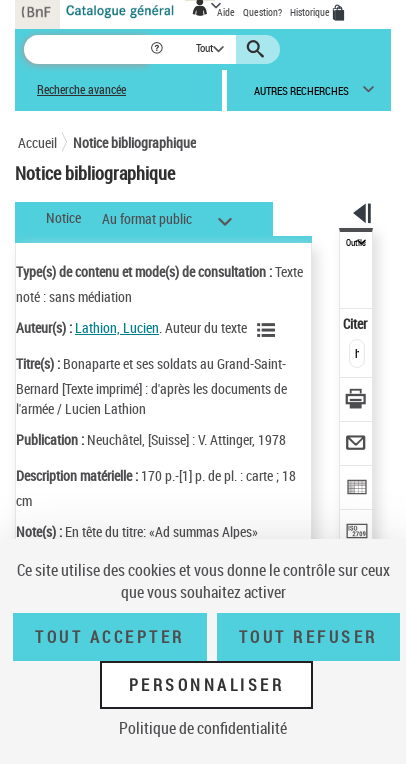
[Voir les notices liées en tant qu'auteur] (269, 330)
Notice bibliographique (134, 142)
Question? (262, 12)
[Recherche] (86, 49)
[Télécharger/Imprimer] (356, 401)
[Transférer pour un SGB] (356, 533)
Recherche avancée (81, 89)
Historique (311, 12)
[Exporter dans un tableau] (356, 489)
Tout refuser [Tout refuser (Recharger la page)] (308, 637)
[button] (158, 49)
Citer (356, 323)
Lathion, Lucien (117, 327)
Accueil (37, 142)
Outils (356, 243)
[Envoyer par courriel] (356, 445)
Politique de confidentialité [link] (203, 728)
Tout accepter (110, 637)
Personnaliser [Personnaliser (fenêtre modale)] (207, 685)
